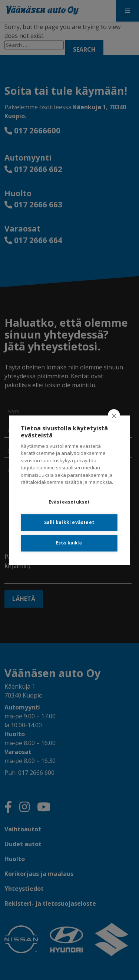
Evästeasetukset (69, 502)
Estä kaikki (69, 543)
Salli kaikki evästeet (69, 522)
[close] (114, 415)
